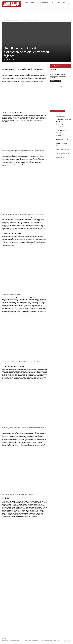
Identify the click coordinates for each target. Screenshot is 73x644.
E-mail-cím (54, 69)
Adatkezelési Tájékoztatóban (58, 76)
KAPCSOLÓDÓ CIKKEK (8, 577)
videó (39, 552)
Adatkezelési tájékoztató (55, 640)
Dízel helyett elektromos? (7, 591)
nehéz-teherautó (22, 552)
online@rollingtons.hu (39, 631)
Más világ (59, 136)
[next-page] (5, 609)
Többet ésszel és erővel (63, 153)
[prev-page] (2, 609)
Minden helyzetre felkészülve (40, 558)
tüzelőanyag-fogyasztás (31, 552)
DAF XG (15, 552)
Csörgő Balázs (8, 59)
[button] (69, 3)
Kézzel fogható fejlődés (63, 149)
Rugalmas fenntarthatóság (8, 558)
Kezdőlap (3, 21)
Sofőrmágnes (60, 157)
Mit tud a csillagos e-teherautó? (8, 605)
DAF (7, 552)
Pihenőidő (9, 21)
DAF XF (11, 552)
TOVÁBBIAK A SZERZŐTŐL (21, 577)
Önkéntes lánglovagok (62, 140)
